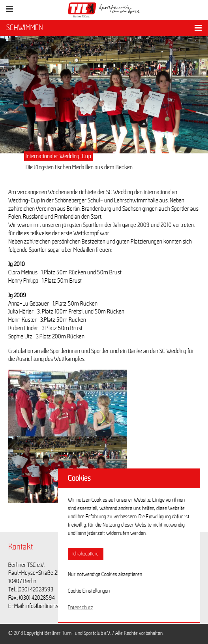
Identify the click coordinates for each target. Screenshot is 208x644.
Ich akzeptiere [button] (86, 554)
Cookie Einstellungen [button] (89, 591)
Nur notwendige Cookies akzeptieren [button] (105, 574)
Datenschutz (81, 608)
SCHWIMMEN (25, 28)
